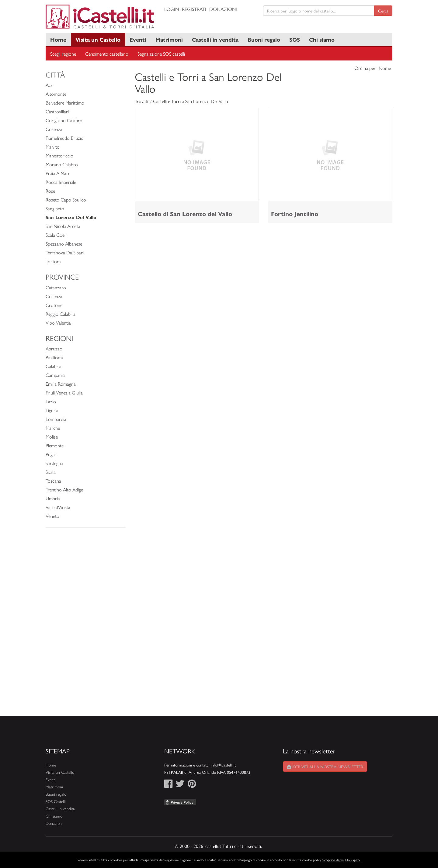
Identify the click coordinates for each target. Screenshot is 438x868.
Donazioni (223, 9)
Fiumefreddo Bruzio (65, 138)
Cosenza (54, 129)
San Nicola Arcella (63, 226)
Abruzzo (54, 348)
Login (172, 9)
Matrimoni (169, 39)
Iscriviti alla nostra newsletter (325, 766)
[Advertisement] (86, 625)
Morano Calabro (62, 164)
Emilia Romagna (61, 384)
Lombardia (56, 419)
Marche (53, 428)
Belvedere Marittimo (65, 103)
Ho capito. (353, 860)
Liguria (52, 410)
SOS (295, 39)
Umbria (53, 498)
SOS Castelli (56, 801)
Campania (55, 375)
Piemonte (55, 445)
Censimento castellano (107, 54)
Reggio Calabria (61, 314)
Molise (52, 437)
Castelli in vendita (215, 39)
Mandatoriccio (59, 155)
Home (58, 39)
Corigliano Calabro (64, 120)
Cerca (383, 11)
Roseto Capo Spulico (66, 200)
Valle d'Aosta (58, 507)
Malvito (53, 147)
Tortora (53, 261)
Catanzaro (56, 287)
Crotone (54, 305)
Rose (50, 191)
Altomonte (56, 94)
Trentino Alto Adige (64, 489)
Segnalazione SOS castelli (161, 54)
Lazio (51, 401)
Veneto (52, 516)
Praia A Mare (58, 173)
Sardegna (54, 463)
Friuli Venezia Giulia (64, 393)
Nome (385, 68)
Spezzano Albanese (64, 244)
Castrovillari (57, 111)
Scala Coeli (56, 235)
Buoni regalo (264, 39)
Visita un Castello (98, 39)
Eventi (138, 39)
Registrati (194, 9)
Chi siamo (322, 39)
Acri (50, 85)
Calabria (54, 366)
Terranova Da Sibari (65, 252)
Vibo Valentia (58, 323)
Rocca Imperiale (61, 182)
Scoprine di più (333, 860)
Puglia (51, 454)
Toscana (53, 481)
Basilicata (54, 357)
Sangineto (55, 208)
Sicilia (51, 472)
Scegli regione (63, 54)
